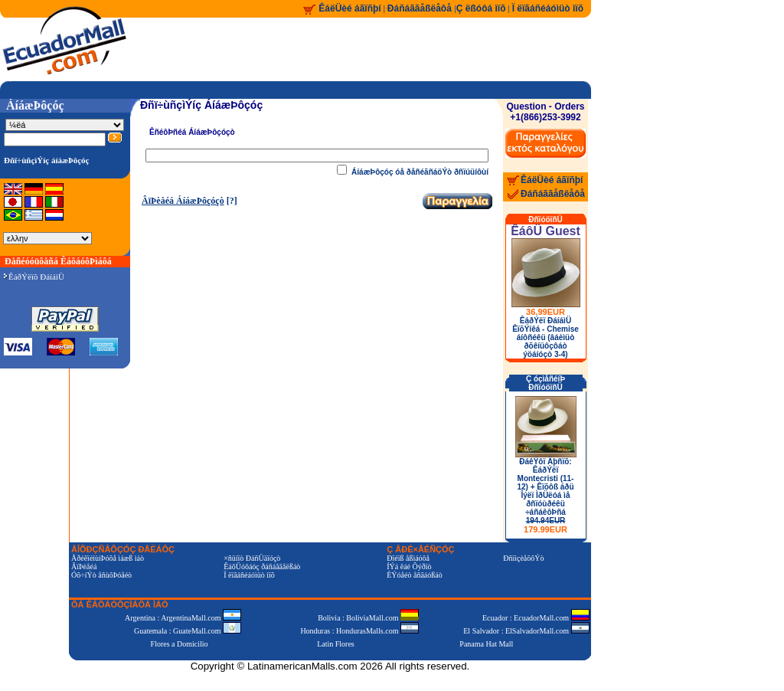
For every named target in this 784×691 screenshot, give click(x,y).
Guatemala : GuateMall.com (188, 631)
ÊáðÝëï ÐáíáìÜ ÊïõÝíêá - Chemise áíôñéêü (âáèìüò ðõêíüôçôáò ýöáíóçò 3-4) (546, 337)
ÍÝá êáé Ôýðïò (409, 567)
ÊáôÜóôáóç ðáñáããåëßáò (262, 567)
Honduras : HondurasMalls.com (359, 631)
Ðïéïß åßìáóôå (408, 558)
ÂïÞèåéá (84, 567)
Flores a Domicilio (180, 644)
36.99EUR (546, 312)
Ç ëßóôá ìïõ (481, 8)
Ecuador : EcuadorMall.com (536, 618)
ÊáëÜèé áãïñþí (350, 8)
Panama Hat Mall (486, 644)
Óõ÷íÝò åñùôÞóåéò (101, 575)
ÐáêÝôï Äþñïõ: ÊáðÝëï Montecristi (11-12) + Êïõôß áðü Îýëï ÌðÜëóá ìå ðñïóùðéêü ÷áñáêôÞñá (545, 496)
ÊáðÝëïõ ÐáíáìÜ (34, 277)
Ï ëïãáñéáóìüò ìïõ (548, 8)
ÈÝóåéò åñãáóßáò (414, 575)
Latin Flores (336, 644)
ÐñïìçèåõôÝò (523, 558)
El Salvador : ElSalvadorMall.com (526, 631)
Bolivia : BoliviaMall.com (368, 618)
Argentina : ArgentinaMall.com (183, 618)
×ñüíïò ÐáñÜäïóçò (252, 558)
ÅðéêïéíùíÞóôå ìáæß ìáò (108, 558)
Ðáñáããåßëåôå (421, 8)
